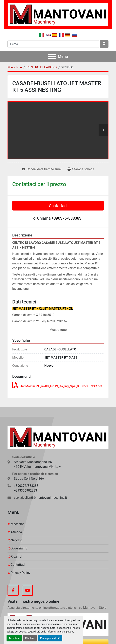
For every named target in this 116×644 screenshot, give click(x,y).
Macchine (18, 524)
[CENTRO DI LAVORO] (42, 67)
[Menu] (52, 56)
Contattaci (58, 206)
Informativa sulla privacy (60, 632)
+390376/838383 (66, 218)
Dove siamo (19, 548)
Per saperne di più (50, 638)
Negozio (16, 540)
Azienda (16, 532)
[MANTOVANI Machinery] (58, 437)
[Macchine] (15, 67)
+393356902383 (25, 490)
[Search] (53, 44)
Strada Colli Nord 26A (29, 479)
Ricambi (16, 556)
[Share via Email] (42, 169)
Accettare (14, 638)
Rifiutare (30, 638)
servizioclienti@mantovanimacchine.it (40, 498)
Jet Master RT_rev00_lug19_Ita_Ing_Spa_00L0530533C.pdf (57, 386)
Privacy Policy (20, 573)
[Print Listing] (81, 169)
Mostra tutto (58, 330)
